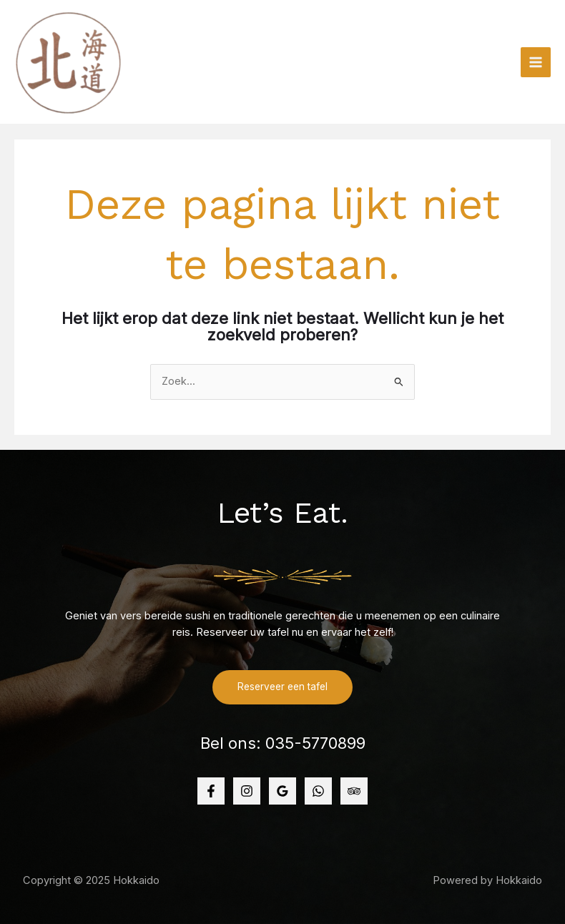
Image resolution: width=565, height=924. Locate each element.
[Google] (282, 791)
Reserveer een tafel (282, 687)
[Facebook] (211, 791)
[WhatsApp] (318, 791)
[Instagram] (247, 791)
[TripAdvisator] (354, 791)
